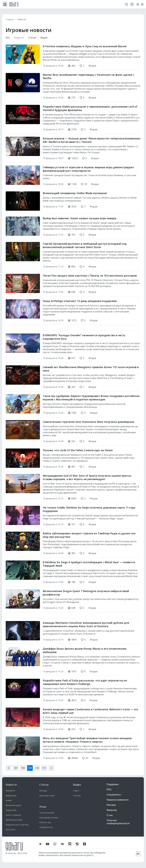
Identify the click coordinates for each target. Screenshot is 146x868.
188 (23, 769)
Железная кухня (13, 805)
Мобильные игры (14, 820)
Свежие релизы (47, 813)
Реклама (111, 805)
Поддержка (113, 784)
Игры (43, 807)
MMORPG (10, 791)
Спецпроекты (114, 795)
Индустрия (11, 810)
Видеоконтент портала (17, 825)
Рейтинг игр (45, 822)
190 (37, 769)
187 (16, 769)
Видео (47, 38)
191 (44, 769)
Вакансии (112, 810)
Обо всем (10, 830)
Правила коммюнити (118, 800)
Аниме (9, 800)
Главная (10, 19)
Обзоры (43, 791)
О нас (110, 815)
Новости (23, 19)
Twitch (76, 791)
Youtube (77, 796)
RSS (109, 790)
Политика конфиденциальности (118, 822)
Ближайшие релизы (49, 818)
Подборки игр (46, 827)
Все (8, 38)
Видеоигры (11, 796)
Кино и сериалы (13, 815)
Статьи (34, 38)
